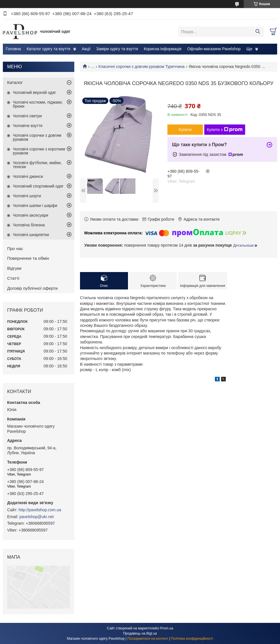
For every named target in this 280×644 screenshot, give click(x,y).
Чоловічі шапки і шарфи (35, 206)
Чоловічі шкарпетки (31, 235)
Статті (13, 278)
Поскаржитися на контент (148, 639)
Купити (185, 130)
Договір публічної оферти (32, 288)
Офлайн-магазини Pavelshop (214, 49)
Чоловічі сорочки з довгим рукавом (37, 137)
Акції (86, 49)
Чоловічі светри (27, 116)
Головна (13, 49)
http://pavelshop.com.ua (40, 510)
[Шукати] (258, 32)
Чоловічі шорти (27, 196)
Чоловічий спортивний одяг (38, 186)
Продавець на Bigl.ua (140, 633)
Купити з (225, 130)
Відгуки (14, 268)
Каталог (15, 82)
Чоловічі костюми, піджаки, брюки (38, 104)
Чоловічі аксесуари (31, 215)
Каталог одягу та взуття (48, 49)
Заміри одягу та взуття (117, 49)
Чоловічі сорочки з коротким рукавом (39, 151)
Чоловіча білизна (29, 225)
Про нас (15, 248)
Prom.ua (167, 628)
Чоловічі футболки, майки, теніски (37, 165)
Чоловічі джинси (28, 176)
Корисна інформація (163, 49)
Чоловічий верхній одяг (34, 92)
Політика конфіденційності (192, 639)
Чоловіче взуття (28, 126)
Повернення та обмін (28, 258)
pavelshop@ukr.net (37, 517)
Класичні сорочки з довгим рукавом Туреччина (142, 67)
